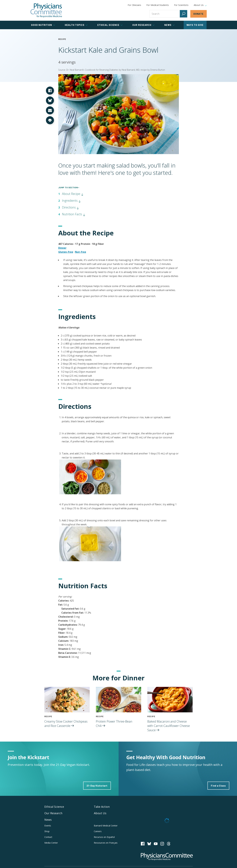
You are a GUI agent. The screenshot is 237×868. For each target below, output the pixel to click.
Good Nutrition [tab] (43, 25)
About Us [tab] (200, 5)
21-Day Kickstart (97, 786)
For (158, 5)
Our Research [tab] (143, 25)
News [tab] (169, 25)
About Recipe (73, 194)
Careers (98, 831)
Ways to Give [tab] (195, 25)
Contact (48, 837)
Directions (70, 207)
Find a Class (218, 786)
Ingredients (71, 201)
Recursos (104, 837)
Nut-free (81, 252)
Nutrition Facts (74, 214)
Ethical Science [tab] (110, 25)
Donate (199, 14)
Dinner (62, 248)
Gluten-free (66, 252)
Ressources (106, 843)
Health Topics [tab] (76, 25)
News (48, 820)
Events (48, 826)
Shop (47, 831)
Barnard (106, 826)
